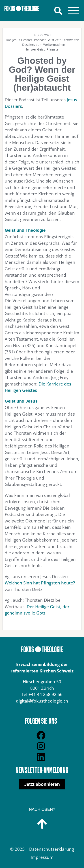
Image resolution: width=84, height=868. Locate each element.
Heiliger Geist (35, 49)
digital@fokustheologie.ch (42, 701)
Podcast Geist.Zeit (47, 40)
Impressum (42, 857)
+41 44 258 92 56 (45, 694)
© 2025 (17, 849)
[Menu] (73, 11)
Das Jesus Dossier (19, 40)
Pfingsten (54, 49)
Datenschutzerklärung (52, 849)
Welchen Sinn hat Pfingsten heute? (40, 583)
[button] (58, 11)
